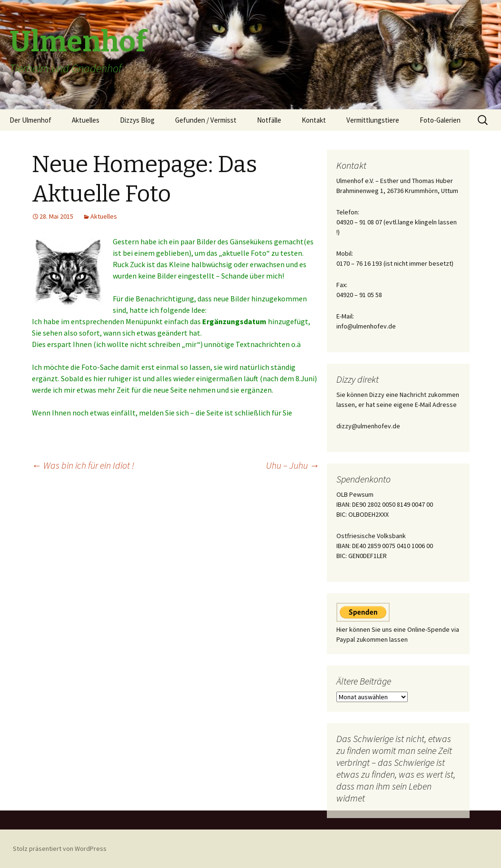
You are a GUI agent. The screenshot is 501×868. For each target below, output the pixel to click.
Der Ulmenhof (30, 120)
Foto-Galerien (440, 120)
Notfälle (269, 120)
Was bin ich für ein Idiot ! (83, 465)
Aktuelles (86, 120)
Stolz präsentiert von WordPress (60, 849)
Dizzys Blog (137, 120)
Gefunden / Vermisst (206, 120)
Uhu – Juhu (293, 465)
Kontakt (314, 120)
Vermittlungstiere (373, 120)
